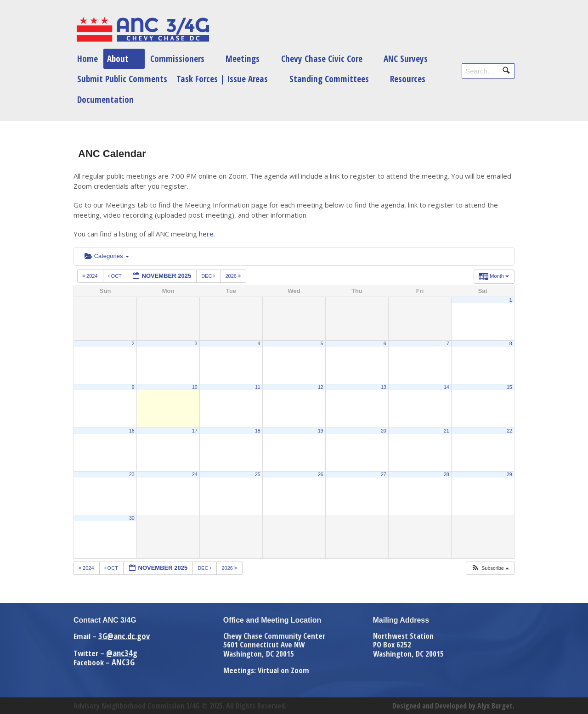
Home (88, 59)
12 (321, 387)
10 (195, 387)
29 (509, 474)
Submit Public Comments (122, 79)
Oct (116, 276)
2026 (234, 276)
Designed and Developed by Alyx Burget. (453, 706)
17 (195, 431)
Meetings (243, 59)
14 (447, 387)
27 (384, 474)
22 (509, 431)
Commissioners (177, 59)
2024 (91, 276)
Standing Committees (329, 79)
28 (447, 474)
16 (132, 431)
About (118, 59)
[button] (490, 568)
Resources (408, 79)
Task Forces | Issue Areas (222, 79)
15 (509, 387)
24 (195, 474)
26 (321, 474)
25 (258, 474)
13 (384, 387)
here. (207, 234)
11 (258, 387)
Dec (209, 276)
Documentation (105, 99)
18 (258, 431)
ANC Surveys (406, 59)
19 (321, 431)
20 (384, 431)
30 (132, 518)
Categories (107, 256)
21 (447, 431)
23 (132, 474)
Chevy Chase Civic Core (322, 59)
